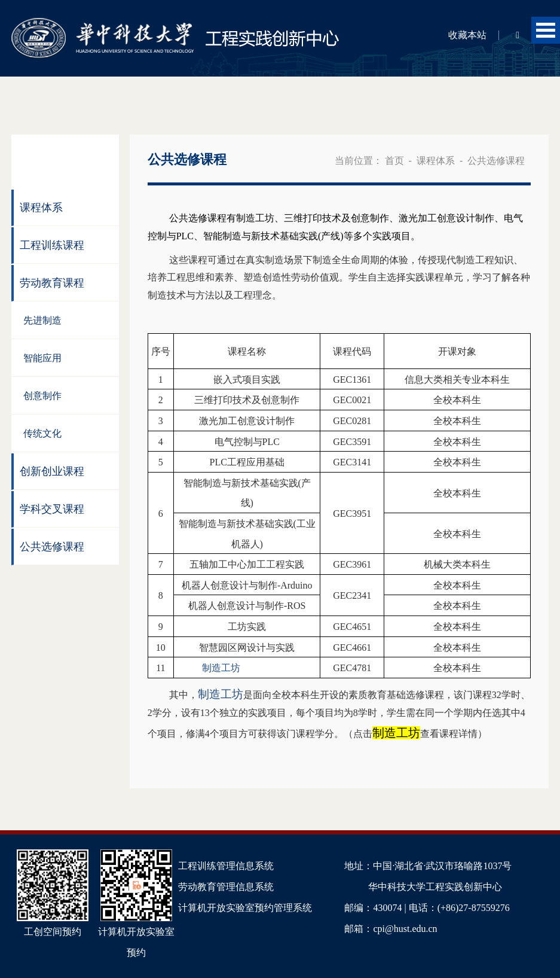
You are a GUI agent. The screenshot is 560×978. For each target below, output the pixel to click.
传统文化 (42, 433)
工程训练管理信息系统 (226, 866)
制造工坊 (396, 733)
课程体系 (41, 208)
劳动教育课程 (52, 283)
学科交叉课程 (52, 509)
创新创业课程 (52, 471)
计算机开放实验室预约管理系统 (245, 908)
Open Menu (546, 30)
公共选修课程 (52, 547)
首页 (394, 161)
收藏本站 (467, 35)
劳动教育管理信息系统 (226, 887)
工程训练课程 (52, 245)
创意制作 (42, 396)
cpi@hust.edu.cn (405, 929)
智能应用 (42, 358)
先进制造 (42, 320)
